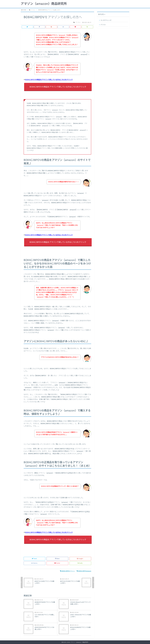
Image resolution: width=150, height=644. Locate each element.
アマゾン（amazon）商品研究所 (44, 4)
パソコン (103, 25)
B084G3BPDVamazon (84, 571)
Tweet (35, 559)
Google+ (80, 559)
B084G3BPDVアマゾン (67, 571)
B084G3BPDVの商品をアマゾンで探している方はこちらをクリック (49, 80)
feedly (80, 563)
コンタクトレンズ (106, 20)
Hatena (34, 563)
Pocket (57, 563)
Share (57, 559)
